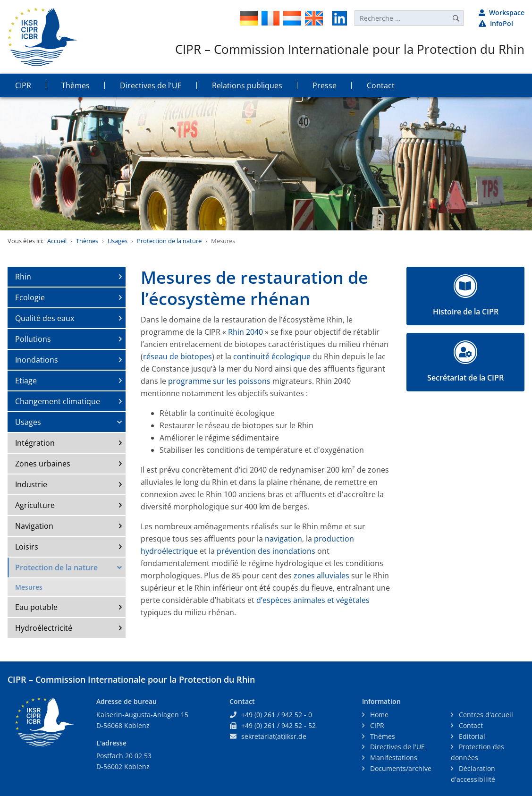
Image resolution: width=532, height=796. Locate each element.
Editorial (471, 736)
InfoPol (496, 23)
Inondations (37, 360)
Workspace (502, 13)
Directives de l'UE (397, 747)
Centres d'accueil (485, 715)
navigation (283, 539)
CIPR (376, 725)
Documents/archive (400, 768)
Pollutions (33, 339)
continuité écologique (272, 356)
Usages (118, 241)
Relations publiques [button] (247, 85)
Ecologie (30, 297)
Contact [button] (381, 85)
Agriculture (35, 505)
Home (378, 715)
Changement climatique (58, 401)
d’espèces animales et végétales (313, 600)
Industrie (31, 484)
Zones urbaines (43, 464)
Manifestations (393, 758)
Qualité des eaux (45, 318)
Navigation (34, 526)
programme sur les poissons (219, 381)
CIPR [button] (23, 85)
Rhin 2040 (245, 332)
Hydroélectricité (44, 628)
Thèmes (87, 241)
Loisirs (27, 547)
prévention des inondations (266, 551)
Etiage (26, 381)
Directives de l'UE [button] (151, 85)
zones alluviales (321, 576)
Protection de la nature (169, 241)
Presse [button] (325, 85)
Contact (470, 725)
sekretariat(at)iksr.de (274, 736)
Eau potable (36, 607)
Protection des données (477, 752)
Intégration (35, 443)
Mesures (29, 587)
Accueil (57, 241)
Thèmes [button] (76, 85)
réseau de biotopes (177, 356)
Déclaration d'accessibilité (473, 774)
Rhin (23, 277)
